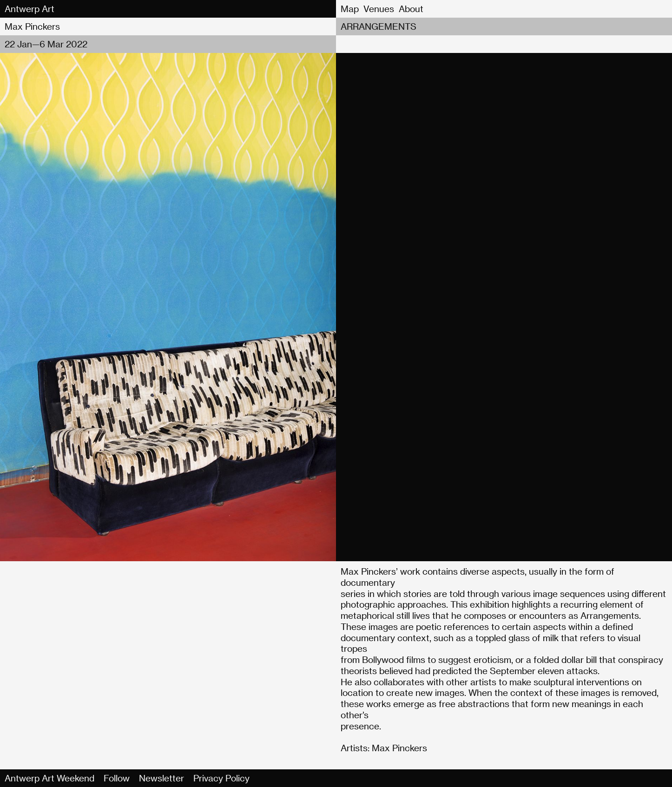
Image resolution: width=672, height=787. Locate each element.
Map (350, 9)
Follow (117, 778)
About (411, 9)
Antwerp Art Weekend (49, 778)
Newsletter (161, 778)
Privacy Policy (221, 778)
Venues (379, 9)
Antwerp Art (30, 9)
